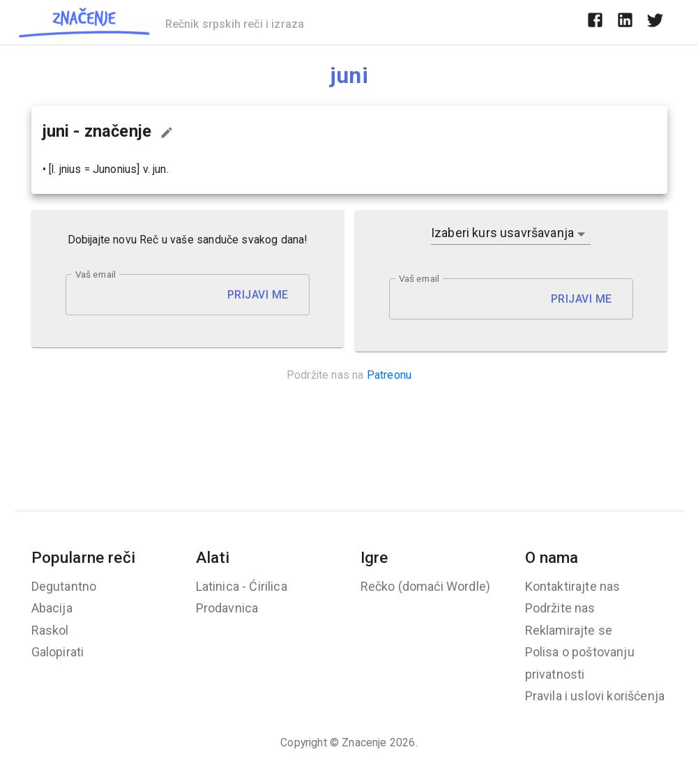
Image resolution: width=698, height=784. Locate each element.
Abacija (52, 608)
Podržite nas (560, 608)
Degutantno (64, 586)
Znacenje (364, 742)
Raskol (50, 630)
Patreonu (389, 375)
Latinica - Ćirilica (242, 586)
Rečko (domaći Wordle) (426, 586)
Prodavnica (227, 608)
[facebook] (595, 22)
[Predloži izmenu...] (167, 133)
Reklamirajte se (569, 630)
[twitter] (655, 22)
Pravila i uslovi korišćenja (595, 696)
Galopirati (58, 652)
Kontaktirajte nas (573, 586)
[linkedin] (625, 22)
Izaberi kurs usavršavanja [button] (502, 233)
